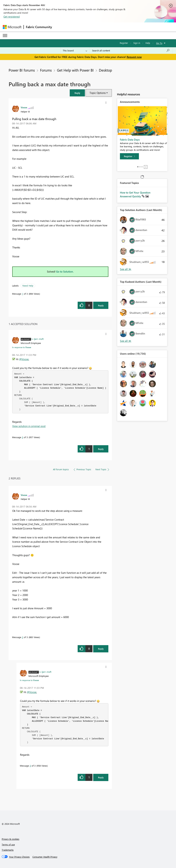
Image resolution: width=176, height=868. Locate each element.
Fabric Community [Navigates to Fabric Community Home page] (39, 27)
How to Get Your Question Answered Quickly (135, 194)
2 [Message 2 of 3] (23, 637)
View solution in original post (29, 426)
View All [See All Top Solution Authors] (126, 269)
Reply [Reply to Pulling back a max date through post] (101, 305)
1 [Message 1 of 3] (23, 294)
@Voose (24, 359)
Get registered (12, 17)
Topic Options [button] (98, 93)
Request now (134, 57)
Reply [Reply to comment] (101, 449)
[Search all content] (131, 51)
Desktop (105, 70)
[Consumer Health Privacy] (45, 857)
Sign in (137, 43)
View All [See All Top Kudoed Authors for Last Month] (126, 341)
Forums (46, 70)
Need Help (28, 286)
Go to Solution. (65, 272)
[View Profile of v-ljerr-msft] (38, 339)
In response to (22, 347)
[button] (77, 93)
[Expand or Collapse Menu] (5, 36)
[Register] (129, 156)
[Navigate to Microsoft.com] (12, 27)
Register (124, 43)
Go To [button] (159, 43)
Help (148, 43)
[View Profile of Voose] (24, 107)
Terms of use (8, 844)
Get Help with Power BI (75, 70)
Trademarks (8, 850)
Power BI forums (22, 70)
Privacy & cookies (11, 839)
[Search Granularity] (75, 51)
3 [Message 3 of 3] (23, 437)
